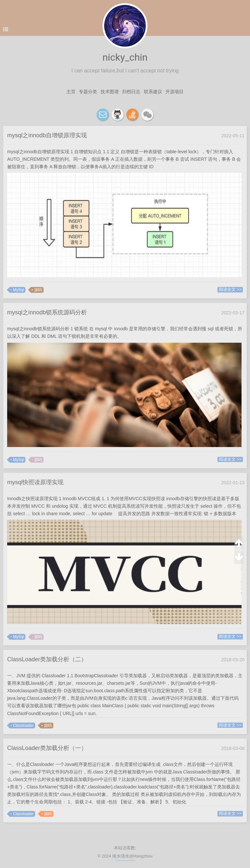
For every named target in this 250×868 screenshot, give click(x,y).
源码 (38, 290)
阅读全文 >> (230, 290)
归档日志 (131, 92)
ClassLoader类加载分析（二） (47, 659)
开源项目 (174, 92)
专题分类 (88, 92)
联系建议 (153, 92)
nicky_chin (125, 57)
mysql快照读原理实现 (35, 482)
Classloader (23, 726)
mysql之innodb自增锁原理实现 (47, 135)
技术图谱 (110, 92)
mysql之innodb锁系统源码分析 (47, 312)
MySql (18, 290)
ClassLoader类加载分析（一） (47, 748)
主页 (71, 92)
